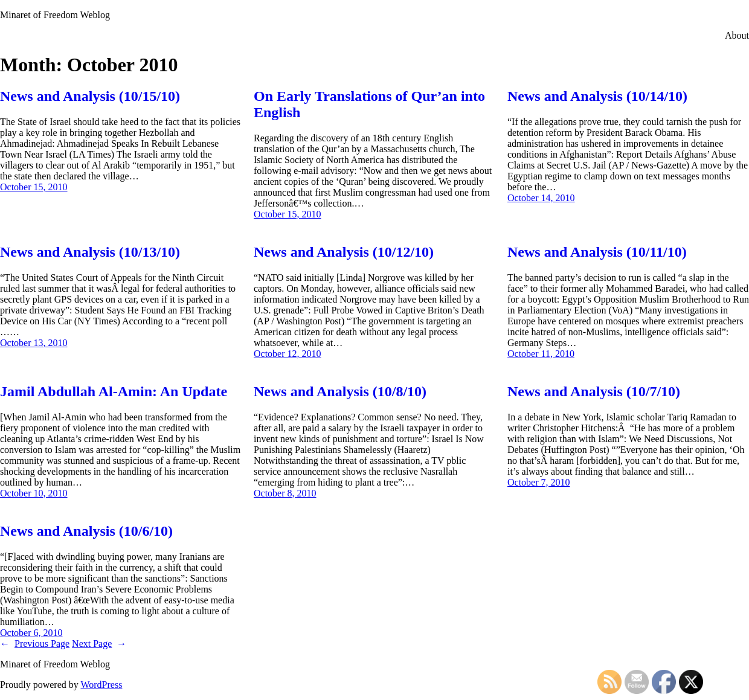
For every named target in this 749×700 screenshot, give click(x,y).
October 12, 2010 (288, 354)
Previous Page (35, 644)
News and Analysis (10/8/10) (340, 391)
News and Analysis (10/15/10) (90, 96)
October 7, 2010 (539, 482)
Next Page (99, 644)
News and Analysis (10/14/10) (597, 96)
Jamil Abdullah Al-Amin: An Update (114, 391)
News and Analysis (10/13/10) (90, 252)
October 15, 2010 (34, 187)
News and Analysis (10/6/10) (86, 531)
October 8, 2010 (285, 493)
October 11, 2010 (541, 354)
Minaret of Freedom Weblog (55, 15)
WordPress (101, 685)
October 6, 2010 (31, 633)
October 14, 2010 (541, 198)
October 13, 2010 (34, 343)
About (737, 35)
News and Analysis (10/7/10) (594, 391)
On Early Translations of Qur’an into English (369, 104)
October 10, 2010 (34, 493)
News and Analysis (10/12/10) (344, 252)
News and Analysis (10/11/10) (597, 252)
